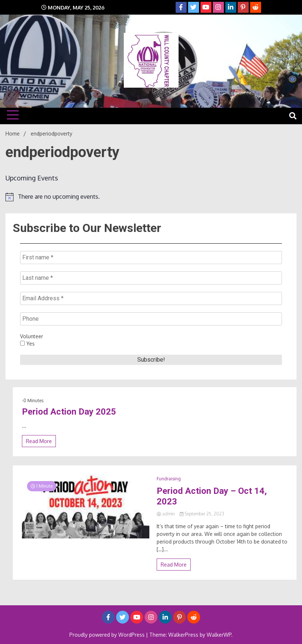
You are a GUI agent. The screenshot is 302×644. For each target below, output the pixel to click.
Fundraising (169, 479)
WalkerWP (219, 635)
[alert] (151, 197)
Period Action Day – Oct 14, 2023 (212, 496)
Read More (39, 441)
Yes (27, 344)
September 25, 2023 (202, 514)
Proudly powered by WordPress (108, 635)
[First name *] (151, 258)
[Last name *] (151, 278)
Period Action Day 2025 (69, 412)
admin (166, 514)
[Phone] (151, 319)
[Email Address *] (151, 298)
